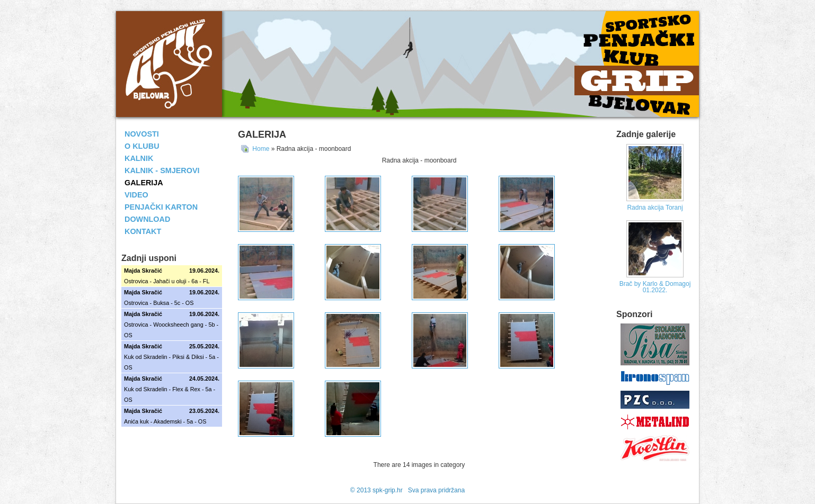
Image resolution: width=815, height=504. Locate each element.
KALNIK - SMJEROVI (162, 170)
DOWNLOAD (147, 219)
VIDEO (136, 195)
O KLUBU (142, 146)
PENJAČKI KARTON (161, 207)
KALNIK (139, 158)
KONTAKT (143, 231)
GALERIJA (144, 183)
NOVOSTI (142, 134)
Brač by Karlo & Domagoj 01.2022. (655, 287)
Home (261, 149)
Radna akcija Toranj (655, 208)
